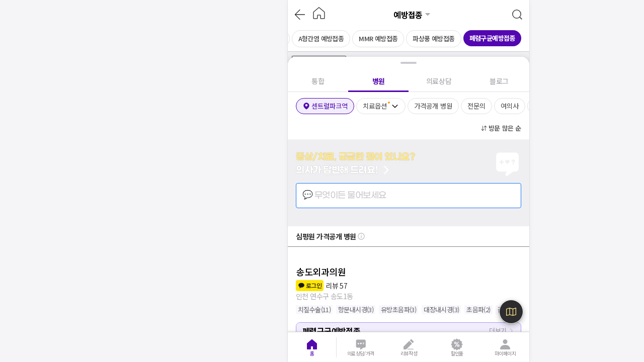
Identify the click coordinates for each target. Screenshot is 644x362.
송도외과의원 (321, 271)
